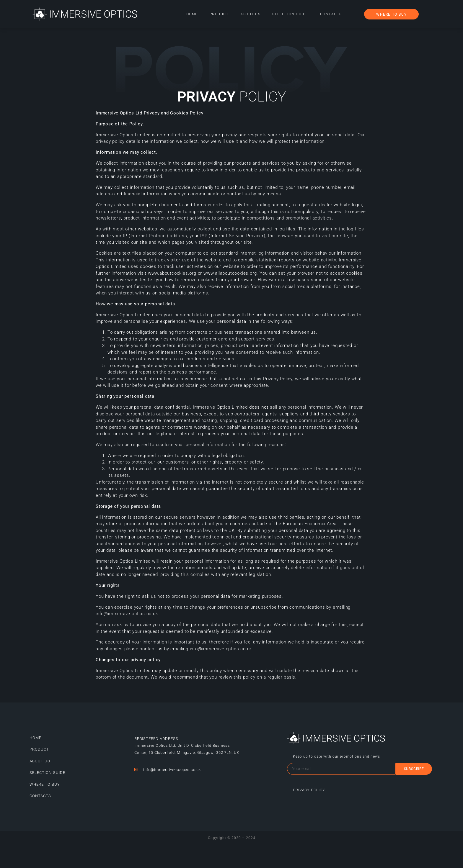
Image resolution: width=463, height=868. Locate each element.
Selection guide (290, 14)
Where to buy (45, 784)
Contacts (331, 14)
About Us (250, 14)
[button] (391, 14)
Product (219, 14)
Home (192, 14)
